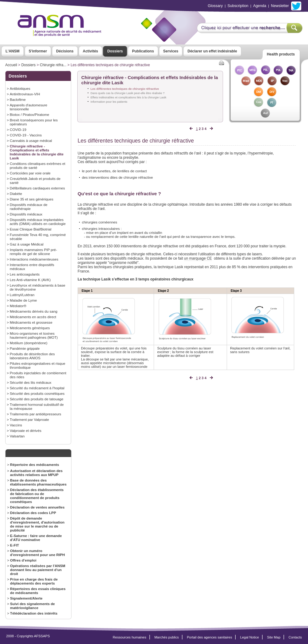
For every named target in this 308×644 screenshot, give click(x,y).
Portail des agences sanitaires (209, 637)
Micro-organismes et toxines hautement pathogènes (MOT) (34, 335)
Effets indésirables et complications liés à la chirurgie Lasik (128, 97)
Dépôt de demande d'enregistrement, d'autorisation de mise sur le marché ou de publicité (37, 524)
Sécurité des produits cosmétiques (37, 393)
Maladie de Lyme (23, 300)
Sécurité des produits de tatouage (37, 399)
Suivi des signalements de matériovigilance (33, 606)
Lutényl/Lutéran (22, 295)
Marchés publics (167, 637)
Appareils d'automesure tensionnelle (29, 107)
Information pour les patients (109, 102)
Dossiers (115, 51)
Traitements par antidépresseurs (36, 414)
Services (171, 51)
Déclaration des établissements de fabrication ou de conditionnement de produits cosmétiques (37, 496)
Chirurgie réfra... (53, 65)
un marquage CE (198, 258)
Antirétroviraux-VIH (25, 94)
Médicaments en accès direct (33, 317)
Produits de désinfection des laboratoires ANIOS (32, 356)
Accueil (11, 65)
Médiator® (18, 306)
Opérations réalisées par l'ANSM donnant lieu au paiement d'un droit (38, 570)
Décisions (65, 51)
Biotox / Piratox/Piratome (29, 114)
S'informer (38, 51)
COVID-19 (18, 130)
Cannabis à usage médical (31, 141)
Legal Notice (250, 637)
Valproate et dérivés (26, 431)
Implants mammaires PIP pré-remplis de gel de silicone (33, 252)
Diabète (16, 194)
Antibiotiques (20, 88)
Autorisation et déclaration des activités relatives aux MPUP (36, 473)
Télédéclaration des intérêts (34, 613)
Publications (143, 51)
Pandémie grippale (25, 348)
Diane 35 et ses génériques (32, 199)
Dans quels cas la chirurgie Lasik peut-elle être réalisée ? (127, 93)
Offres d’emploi (23, 560)
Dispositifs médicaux (26, 214)
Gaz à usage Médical (27, 244)
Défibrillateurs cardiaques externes (37, 188)
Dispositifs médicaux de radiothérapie (29, 207)
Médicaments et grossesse (31, 322)
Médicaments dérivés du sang (34, 311)
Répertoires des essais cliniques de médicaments (38, 591)
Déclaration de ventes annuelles (37, 507)
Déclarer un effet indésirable (212, 51)
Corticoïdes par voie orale (30, 173)
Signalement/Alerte (26, 598)
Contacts (295, 637)
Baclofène (18, 99)
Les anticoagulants (25, 274)
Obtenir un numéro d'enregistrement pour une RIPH (38, 553)
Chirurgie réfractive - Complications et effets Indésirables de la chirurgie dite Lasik (37, 152)
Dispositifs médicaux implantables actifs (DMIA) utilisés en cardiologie (38, 222)
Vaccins (16, 425)
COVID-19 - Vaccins (26, 135)
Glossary (215, 6)
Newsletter (280, 6)
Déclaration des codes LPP (33, 513)
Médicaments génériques (30, 328)
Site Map (274, 637)
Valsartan (17, 436)
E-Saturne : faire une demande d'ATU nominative (36, 538)
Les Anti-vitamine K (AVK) (30, 280)
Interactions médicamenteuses (34, 259)
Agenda (260, 6)
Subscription (238, 6)
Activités (90, 51)
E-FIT (15, 545)
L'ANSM (13, 51)
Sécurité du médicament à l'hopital (37, 388)
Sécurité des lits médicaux (31, 382)
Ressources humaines (130, 637)
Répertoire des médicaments (35, 465)
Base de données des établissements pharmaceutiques (38, 482)
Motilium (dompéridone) (29, 343)
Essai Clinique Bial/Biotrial (31, 229)
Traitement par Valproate (29, 419)
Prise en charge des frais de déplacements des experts (34, 581)
